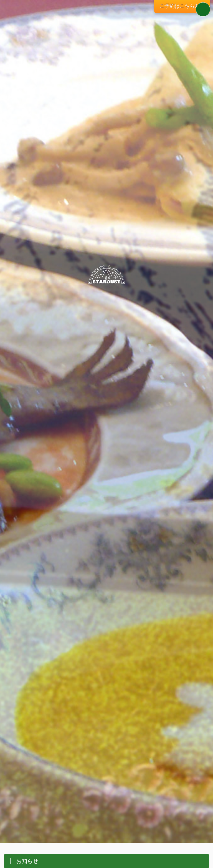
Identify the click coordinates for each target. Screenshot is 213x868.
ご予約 (182, 6)
